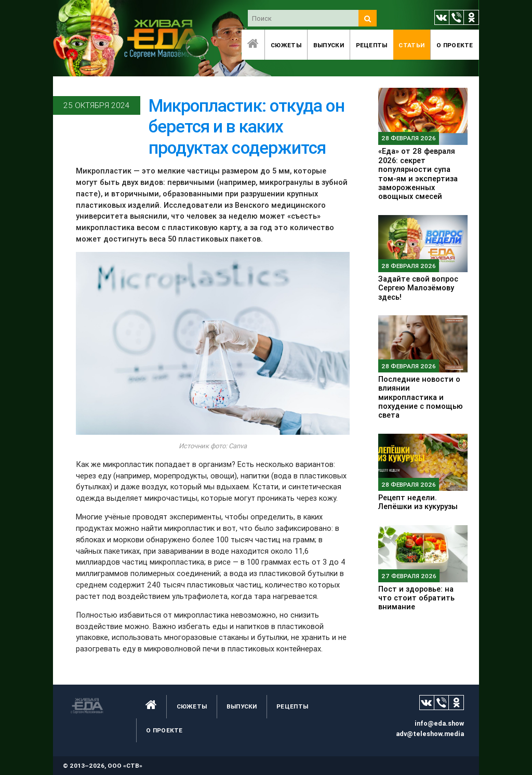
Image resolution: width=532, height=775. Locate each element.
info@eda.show (439, 723)
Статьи (411, 45)
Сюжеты (286, 45)
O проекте (455, 45)
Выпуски (329, 45)
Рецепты (372, 45)
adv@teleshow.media (430, 734)
